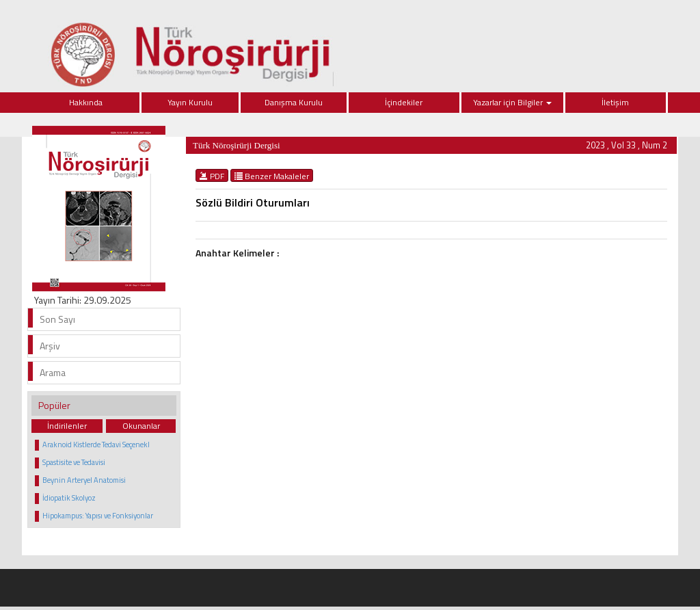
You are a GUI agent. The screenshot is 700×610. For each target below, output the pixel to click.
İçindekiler (404, 102)
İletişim (615, 102)
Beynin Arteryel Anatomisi (84, 480)
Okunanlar (141, 426)
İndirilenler (67, 426)
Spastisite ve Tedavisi (74, 462)
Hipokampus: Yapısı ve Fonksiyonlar (98, 516)
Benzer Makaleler (272, 176)
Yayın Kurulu (190, 102)
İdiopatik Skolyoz (69, 498)
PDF (212, 176)
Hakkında (86, 102)
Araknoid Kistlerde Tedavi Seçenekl (96, 445)
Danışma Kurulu (294, 102)
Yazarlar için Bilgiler (512, 102)
